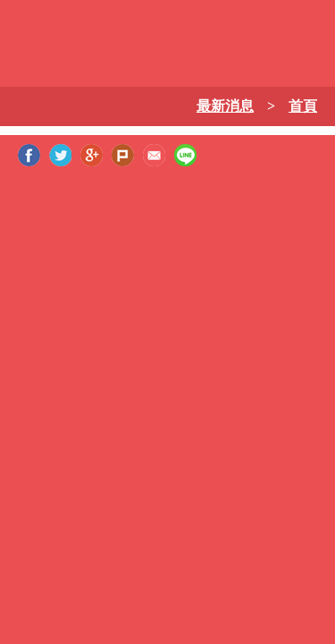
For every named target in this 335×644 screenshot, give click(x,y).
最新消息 (225, 106)
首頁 (303, 106)
